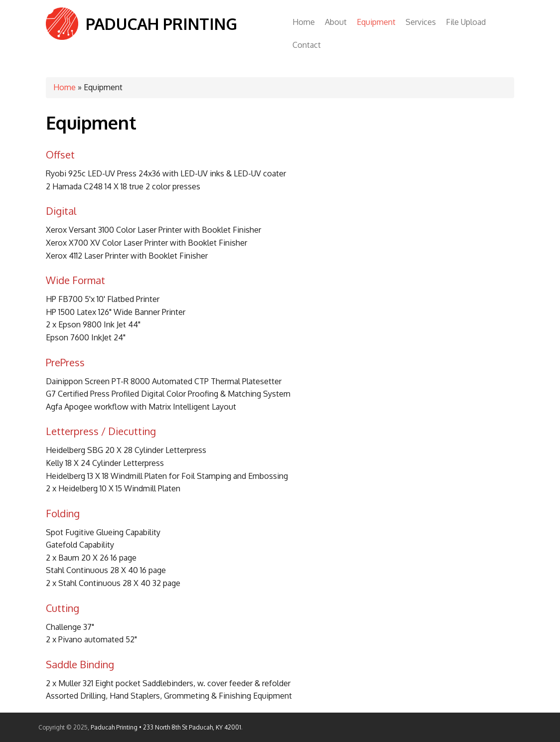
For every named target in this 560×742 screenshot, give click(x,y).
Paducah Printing (161, 24)
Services (421, 22)
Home (304, 22)
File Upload (466, 22)
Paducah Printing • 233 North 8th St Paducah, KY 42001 (166, 727)
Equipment (376, 22)
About (336, 22)
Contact (307, 45)
